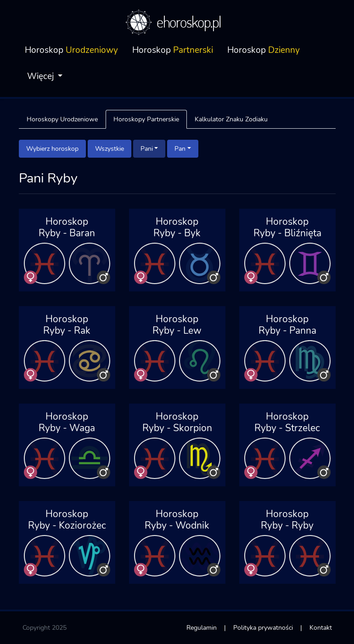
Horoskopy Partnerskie (146, 119)
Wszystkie (110, 148)
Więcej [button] (42, 76)
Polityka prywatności (263, 627)
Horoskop (71, 50)
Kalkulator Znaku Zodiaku (231, 119)
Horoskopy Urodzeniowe (62, 119)
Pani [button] (147, 148)
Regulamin (202, 627)
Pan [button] (180, 148)
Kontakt (321, 627)
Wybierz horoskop (52, 148)
